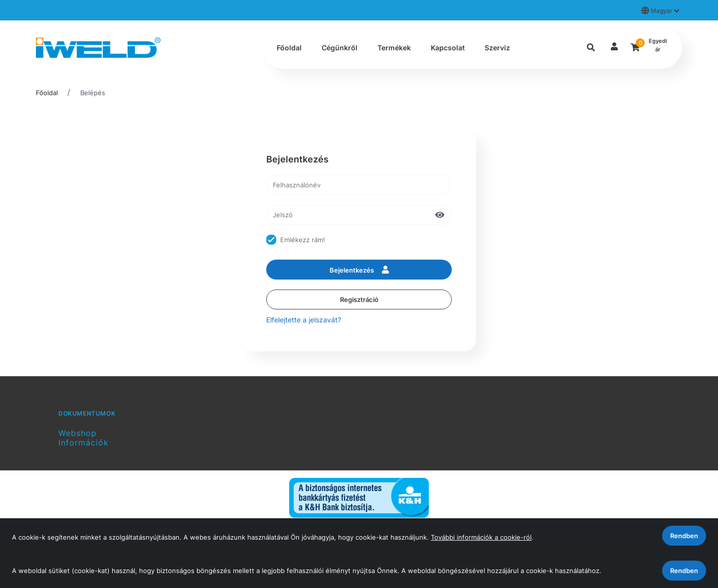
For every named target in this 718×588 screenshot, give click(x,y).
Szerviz (497, 48)
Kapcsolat (448, 48)
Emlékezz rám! (303, 240)
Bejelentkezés (359, 270)
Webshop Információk (84, 438)
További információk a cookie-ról (481, 537)
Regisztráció (359, 299)
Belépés (93, 93)
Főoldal (289, 48)
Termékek (394, 48)
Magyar (660, 10)
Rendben (684, 571)
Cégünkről (340, 48)
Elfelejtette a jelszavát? (304, 320)
